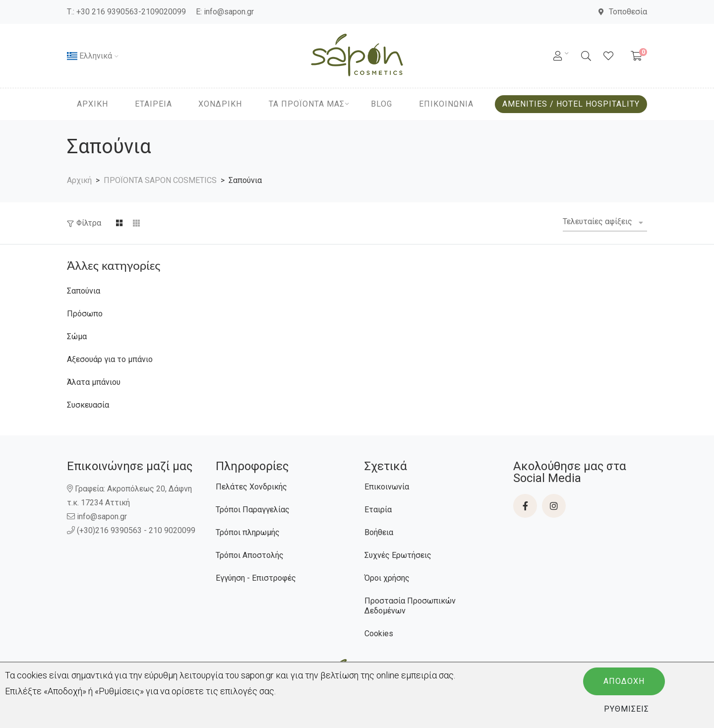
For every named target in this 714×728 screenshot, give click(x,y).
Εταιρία (378, 510)
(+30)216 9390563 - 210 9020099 (132, 530)
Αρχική (79, 180)
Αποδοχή (624, 681)
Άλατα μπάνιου (94, 382)
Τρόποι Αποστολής (250, 555)
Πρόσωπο (85, 314)
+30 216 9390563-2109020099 (131, 12)
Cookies (379, 634)
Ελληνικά (89, 56)
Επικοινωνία (387, 487)
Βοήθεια (379, 532)
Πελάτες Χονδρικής (251, 487)
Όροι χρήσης (387, 578)
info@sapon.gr (229, 12)
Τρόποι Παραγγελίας (253, 510)
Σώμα (77, 336)
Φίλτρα (89, 223)
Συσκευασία (88, 405)
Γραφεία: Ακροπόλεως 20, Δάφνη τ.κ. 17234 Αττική (129, 496)
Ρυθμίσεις (626, 709)
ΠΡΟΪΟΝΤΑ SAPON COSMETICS (160, 180)
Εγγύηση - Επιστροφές (256, 578)
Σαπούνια (84, 291)
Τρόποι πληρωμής (248, 532)
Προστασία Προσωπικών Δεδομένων (410, 606)
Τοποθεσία (623, 12)
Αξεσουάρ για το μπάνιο (110, 359)
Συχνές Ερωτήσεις (398, 555)
